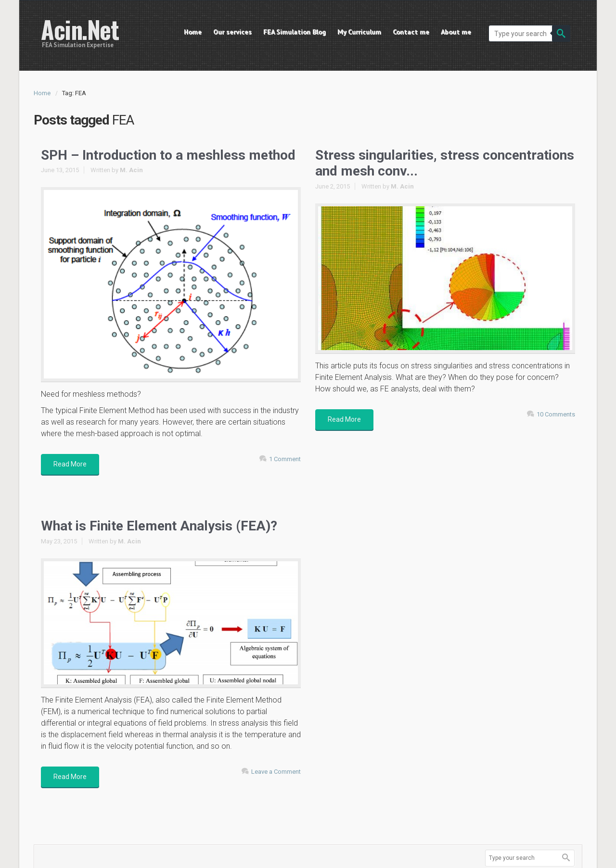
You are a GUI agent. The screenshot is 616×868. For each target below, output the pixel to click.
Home (42, 93)
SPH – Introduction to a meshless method (168, 155)
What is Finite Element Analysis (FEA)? (159, 526)
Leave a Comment (276, 772)
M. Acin (131, 170)
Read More (70, 464)
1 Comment (285, 459)
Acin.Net (80, 29)
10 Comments (556, 414)
